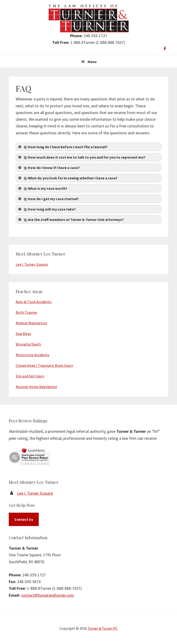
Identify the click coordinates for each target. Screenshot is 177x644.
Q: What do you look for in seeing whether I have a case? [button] (68, 178)
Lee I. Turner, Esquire (32, 264)
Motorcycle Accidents (32, 355)
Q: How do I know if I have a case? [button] (49, 168)
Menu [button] (92, 62)
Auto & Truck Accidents (34, 302)
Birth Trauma (26, 312)
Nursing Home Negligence (36, 387)
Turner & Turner (89, 18)
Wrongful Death (28, 344)
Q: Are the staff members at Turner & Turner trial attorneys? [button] (71, 220)
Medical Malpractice (31, 323)
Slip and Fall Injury (30, 376)
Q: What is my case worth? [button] (42, 188)
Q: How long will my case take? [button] (47, 209)
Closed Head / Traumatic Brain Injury (44, 365)
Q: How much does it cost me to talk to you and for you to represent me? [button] (81, 157)
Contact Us (24, 519)
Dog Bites (23, 334)
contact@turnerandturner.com (48, 595)
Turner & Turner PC (103, 628)
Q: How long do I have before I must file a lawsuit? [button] (63, 147)
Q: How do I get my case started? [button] (48, 199)
